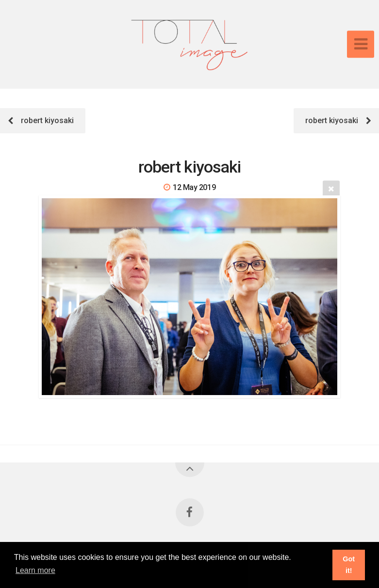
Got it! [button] (349, 565)
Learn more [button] (35, 570)
